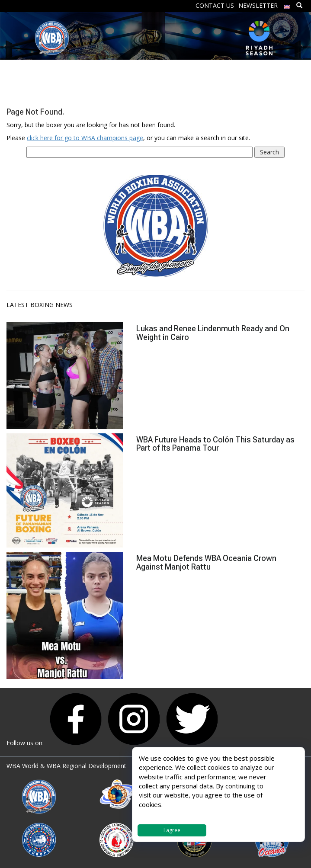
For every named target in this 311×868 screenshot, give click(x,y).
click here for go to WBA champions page (85, 138)
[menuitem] (287, 5)
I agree (172, 830)
